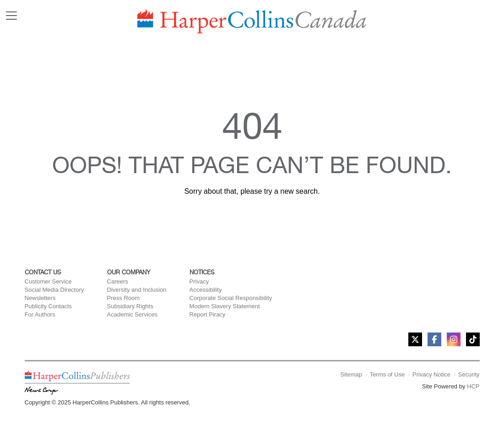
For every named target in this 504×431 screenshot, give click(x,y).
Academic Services (133, 314)
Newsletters (40, 298)
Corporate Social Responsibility (231, 298)
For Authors (40, 314)
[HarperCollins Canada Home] (252, 21)
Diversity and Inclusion (137, 290)
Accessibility (206, 290)
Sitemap (351, 374)
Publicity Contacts (48, 306)
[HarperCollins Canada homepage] (77, 382)
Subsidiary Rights (130, 306)
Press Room (124, 298)
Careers (118, 281)
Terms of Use (387, 374)
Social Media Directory (54, 290)
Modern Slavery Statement (225, 306)
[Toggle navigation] (11, 16)
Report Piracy (208, 314)
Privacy (199, 281)
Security (469, 374)
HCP (473, 386)
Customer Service (48, 281)
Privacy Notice (431, 374)
